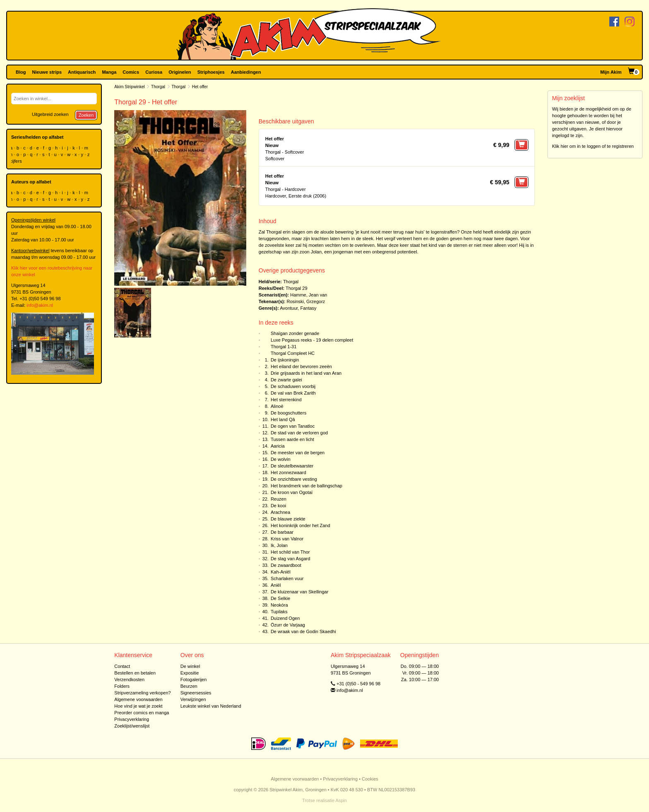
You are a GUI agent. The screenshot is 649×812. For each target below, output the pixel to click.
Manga (109, 72)
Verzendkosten (129, 679)
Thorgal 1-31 (284, 347)
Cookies (370, 779)
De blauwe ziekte (288, 519)
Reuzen (279, 499)
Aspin (341, 800)
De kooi (278, 506)
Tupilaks (279, 612)
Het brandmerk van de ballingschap (306, 486)
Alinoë (277, 406)
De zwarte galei (286, 380)
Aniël (276, 585)
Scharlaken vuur (287, 578)
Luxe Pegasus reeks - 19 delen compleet (312, 340)
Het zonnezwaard (288, 472)
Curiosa (154, 72)
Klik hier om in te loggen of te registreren (593, 146)
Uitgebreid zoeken (50, 114)
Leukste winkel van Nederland (211, 706)
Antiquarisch (82, 72)
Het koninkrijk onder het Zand (300, 525)
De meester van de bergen (298, 453)
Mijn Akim (611, 72)
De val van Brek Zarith (293, 393)
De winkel (190, 666)
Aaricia (278, 446)
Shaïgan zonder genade (295, 333)
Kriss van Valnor (287, 539)
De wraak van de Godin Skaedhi (303, 631)
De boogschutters (288, 413)
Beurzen (189, 686)
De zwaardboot (286, 565)
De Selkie (280, 598)
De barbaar (282, 532)
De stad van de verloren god (299, 433)
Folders (122, 686)
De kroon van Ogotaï (292, 492)
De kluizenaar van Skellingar (299, 592)
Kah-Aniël (281, 572)
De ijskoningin (285, 360)
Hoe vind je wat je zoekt (138, 706)
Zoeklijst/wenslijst (132, 726)
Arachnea (280, 512)
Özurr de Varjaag (288, 625)
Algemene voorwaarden (138, 699)
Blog (21, 72)
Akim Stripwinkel (129, 87)
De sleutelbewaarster (292, 466)
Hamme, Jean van (309, 295)
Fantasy (308, 308)
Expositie (190, 673)
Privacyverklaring (132, 719)
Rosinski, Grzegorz (306, 301)
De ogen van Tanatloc (293, 426)
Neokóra (279, 605)
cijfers (17, 161)
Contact (122, 666)
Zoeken (86, 115)
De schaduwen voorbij (293, 386)
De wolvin (281, 459)
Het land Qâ (283, 419)
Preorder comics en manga (142, 713)
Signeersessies (196, 693)
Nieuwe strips (47, 72)
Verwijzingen (193, 699)
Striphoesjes (211, 72)
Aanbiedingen (246, 72)
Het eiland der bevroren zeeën (301, 366)
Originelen (180, 72)
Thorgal (158, 87)
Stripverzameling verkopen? (142, 693)
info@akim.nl (40, 305)
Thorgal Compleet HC (293, 353)
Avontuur (289, 308)
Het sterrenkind (286, 400)
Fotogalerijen (194, 679)
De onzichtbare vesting (294, 479)
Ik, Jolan (279, 545)
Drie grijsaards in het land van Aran (306, 373)
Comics (131, 72)
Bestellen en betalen (135, 673)
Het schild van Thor (290, 552)
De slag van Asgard (290, 559)
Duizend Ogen (285, 618)
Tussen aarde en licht (292, 439)
